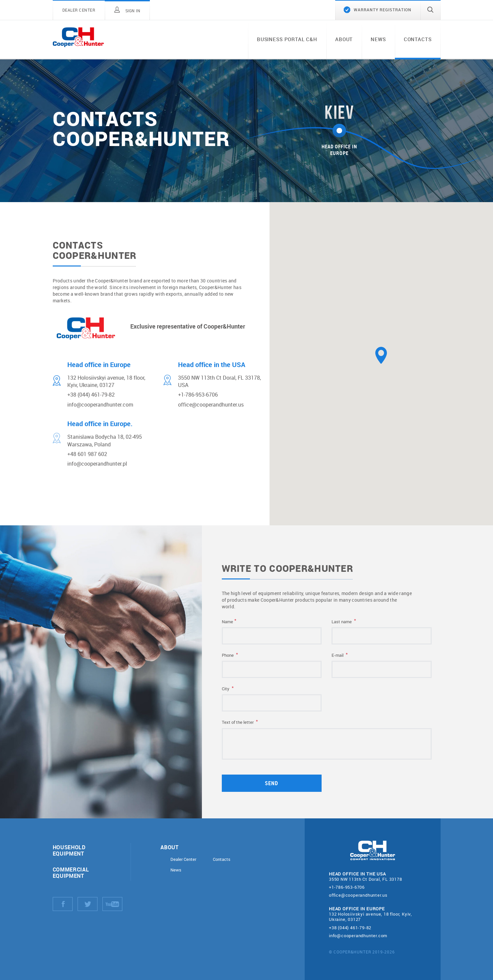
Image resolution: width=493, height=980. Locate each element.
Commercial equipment (71, 872)
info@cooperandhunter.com (358, 936)
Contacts (418, 39)
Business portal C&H (287, 39)
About (344, 39)
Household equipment (69, 850)
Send (273, 783)
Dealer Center (183, 859)
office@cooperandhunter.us (358, 895)
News (378, 39)
